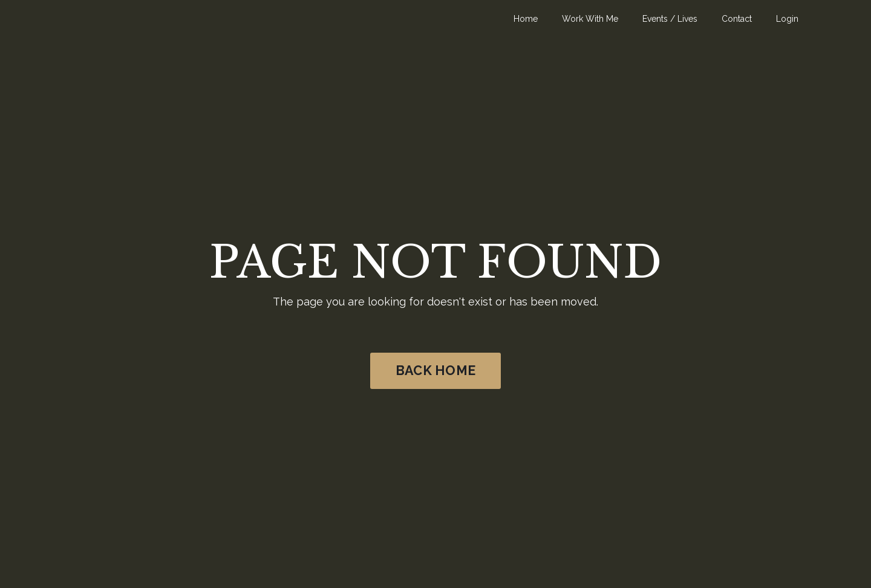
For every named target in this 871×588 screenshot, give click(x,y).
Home (526, 19)
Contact (737, 19)
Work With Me (590, 19)
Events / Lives (670, 19)
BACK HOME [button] (435, 371)
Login (787, 19)
